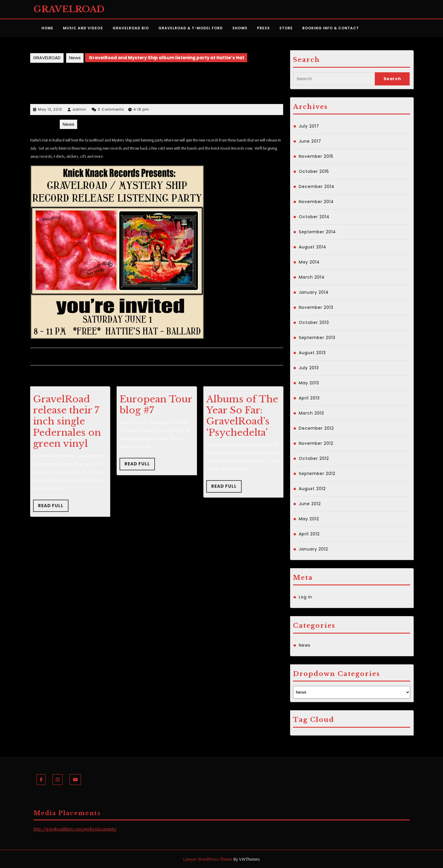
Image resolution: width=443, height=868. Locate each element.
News (75, 58)
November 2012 (316, 443)
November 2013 (316, 307)
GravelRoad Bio (131, 28)
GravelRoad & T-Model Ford (191, 28)
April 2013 (309, 398)
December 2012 (316, 428)
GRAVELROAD (69, 9)
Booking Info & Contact (331, 28)
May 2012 (309, 519)
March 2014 (312, 277)
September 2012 (317, 474)
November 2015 (316, 156)
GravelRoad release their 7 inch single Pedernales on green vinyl (67, 422)
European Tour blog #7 (156, 405)
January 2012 (313, 549)
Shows (240, 28)
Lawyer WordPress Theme (208, 859)
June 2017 (310, 141)
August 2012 (312, 489)
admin (79, 109)
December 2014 (317, 186)
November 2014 (316, 202)
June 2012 (310, 504)
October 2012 (314, 458)
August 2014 (313, 247)
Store (286, 28)
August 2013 (312, 353)
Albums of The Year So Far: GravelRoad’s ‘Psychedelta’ (242, 416)
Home (47, 28)
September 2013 (317, 338)
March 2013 (311, 413)
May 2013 (309, 383)
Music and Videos (83, 28)
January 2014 (314, 292)
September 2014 (317, 232)
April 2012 (309, 534)
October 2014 (314, 217)
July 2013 (309, 368)
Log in (305, 597)
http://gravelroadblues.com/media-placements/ (75, 829)
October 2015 (314, 171)
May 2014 (309, 262)
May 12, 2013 (50, 109)
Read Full (53, 507)
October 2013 (314, 322)
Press (263, 28)
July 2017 (309, 126)
